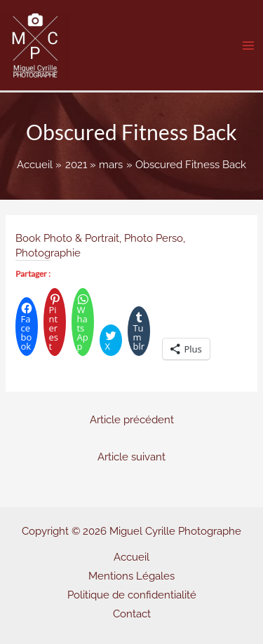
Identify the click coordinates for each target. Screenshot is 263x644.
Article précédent (132, 419)
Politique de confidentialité (132, 595)
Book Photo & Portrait (67, 238)
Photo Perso (154, 238)
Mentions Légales (131, 576)
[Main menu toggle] (248, 46)
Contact (132, 614)
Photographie (48, 253)
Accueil (131, 557)
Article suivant (131, 457)
